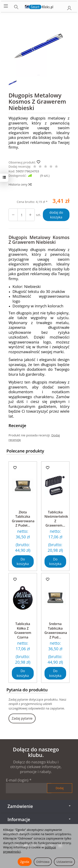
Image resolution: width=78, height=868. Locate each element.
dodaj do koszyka (56, 215)
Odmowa (43, 862)
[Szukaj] (16, 6)
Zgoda (25, 862)
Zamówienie (39, 806)
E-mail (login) (17, 780)
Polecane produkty (25, 451)
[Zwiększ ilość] (13, 215)
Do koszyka (23, 562)
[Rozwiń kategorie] (6, 6)
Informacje (39, 819)
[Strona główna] (39, 6)
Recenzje (17, 426)
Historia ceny (20, 184)
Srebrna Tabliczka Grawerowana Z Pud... (56, 631)
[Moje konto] (69, 7)
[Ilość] (22, 215)
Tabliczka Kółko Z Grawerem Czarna (23, 631)
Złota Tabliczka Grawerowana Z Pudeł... (23, 519)
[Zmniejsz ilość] (30, 215)
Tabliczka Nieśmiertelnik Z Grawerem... (56, 519)
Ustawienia (64, 862)
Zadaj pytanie (22, 718)
